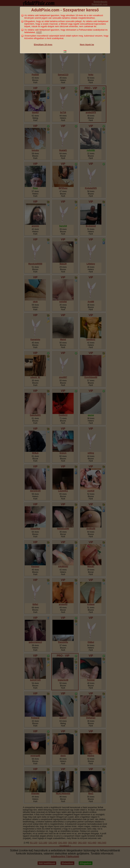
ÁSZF (39, 32)
